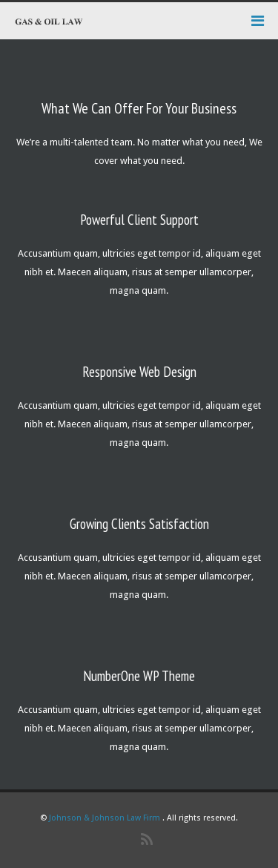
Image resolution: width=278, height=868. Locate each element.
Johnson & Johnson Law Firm (105, 818)
